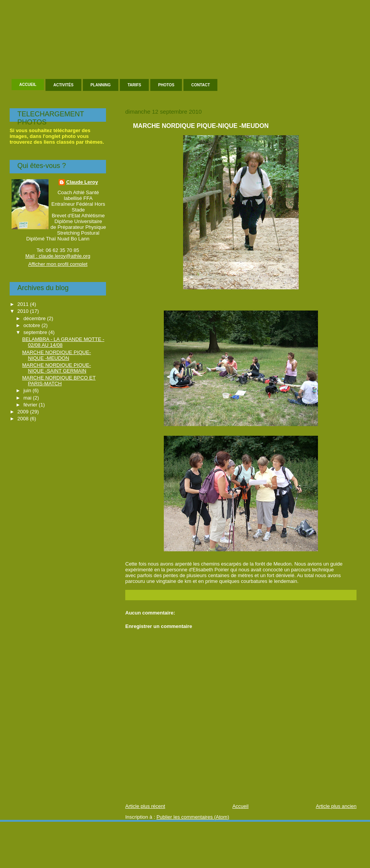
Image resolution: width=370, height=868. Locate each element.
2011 (24, 304)
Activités (63, 85)
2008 (24, 419)
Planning (101, 85)
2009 (24, 412)
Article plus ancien (336, 806)
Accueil (28, 85)
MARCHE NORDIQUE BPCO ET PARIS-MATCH (59, 381)
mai (28, 398)
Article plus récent (145, 806)
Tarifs (134, 85)
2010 (24, 311)
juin (28, 390)
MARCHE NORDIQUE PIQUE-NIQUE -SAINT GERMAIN (56, 368)
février (31, 405)
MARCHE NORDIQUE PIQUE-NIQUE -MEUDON (201, 126)
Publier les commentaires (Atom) (193, 817)
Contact (200, 85)
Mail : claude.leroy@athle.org (58, 256)
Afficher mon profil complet (58, 264)
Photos (166, 85)
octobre (33, 325)
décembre (35, 318)
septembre (36, 332)
